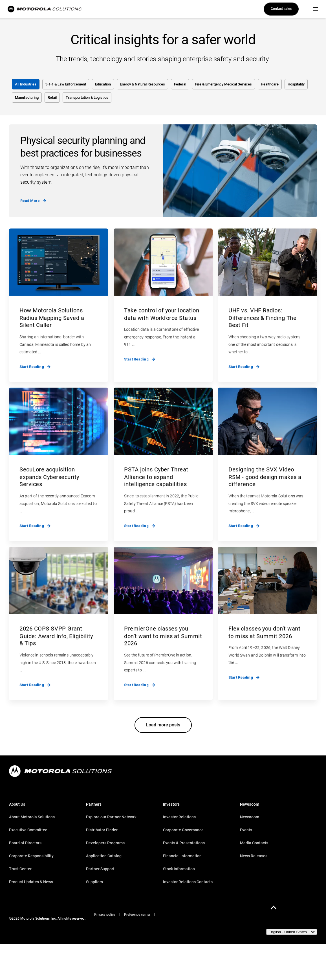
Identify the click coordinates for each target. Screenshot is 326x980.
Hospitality (296, 84)
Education (103, 84)
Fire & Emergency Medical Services (223, 84)
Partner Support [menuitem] (100, 869)
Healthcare (270, 84)
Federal (180, 84)
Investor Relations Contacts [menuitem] (188, 882)
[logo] (60, 771)
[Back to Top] (274, 908)
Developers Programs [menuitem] (105, 843)
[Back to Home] (41, 9)
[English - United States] (292, 932)
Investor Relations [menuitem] (179, 817)
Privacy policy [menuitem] (105, 915)
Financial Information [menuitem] (182, 856)
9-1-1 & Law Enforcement (66, 84)
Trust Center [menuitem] (20, 869)
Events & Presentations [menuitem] (184, 843)
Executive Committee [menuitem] (28, 830)
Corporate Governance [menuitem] (183, 830)
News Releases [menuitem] (254, 856)
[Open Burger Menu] (316, 9)
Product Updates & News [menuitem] (31, 882)
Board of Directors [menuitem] (25, 843)
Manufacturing (27, 97)
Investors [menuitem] (171, 804)
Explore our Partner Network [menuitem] (111, 817)
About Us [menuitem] (17, 804)
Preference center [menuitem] (137, 915)
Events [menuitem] (246, 830)
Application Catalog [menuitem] (104, 856)
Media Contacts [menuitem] (254, 843)
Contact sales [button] (281, 9)
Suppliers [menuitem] (94, 882)
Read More (33, 201)
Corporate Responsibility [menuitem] (31, 856)
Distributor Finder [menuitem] (102, 830)
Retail (52, 97)
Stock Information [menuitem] (179, 869)
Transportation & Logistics (87, 97)
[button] (163, 725)
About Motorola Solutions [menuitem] (32, 817)
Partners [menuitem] (94, 804)
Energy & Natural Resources (142, 84)
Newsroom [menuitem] (250, 804)
